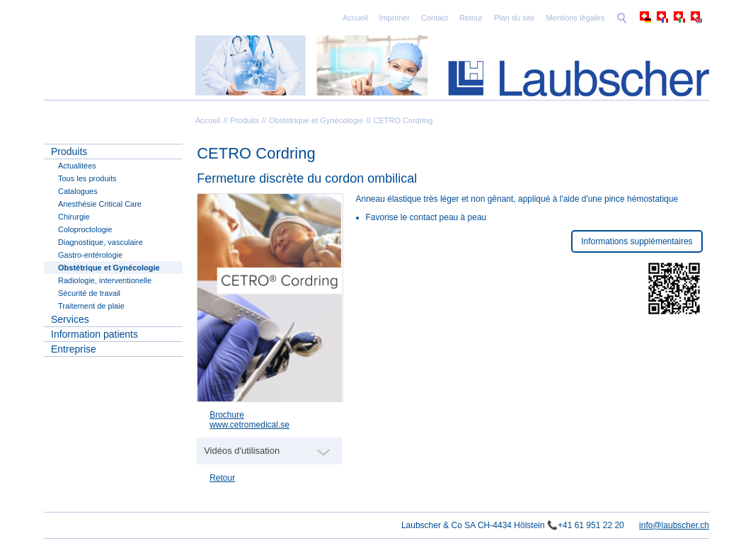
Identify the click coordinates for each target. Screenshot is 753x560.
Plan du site (514, 18)
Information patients (94, 334)
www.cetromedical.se (249, 425)
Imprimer (395, 18)
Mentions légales (575, 18)
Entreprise (74, 349)
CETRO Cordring (403, 120)
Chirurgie (74, 217)
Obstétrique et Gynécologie (316, 120)
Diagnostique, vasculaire (100, 242)
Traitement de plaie (91, 306)
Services (70, 319)
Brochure (227, 415)
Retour (471, 18)
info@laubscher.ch (674, 525)
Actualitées (77, 166)
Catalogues (78, 191)
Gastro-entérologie (90, 255)
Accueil (355, 18)
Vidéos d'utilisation (242, 451)
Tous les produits (87, 178)
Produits (245, 120)
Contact (435, 18)
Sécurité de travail (89, 293)
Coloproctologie (85, 229)
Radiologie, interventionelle (105, 280)
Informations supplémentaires (637, 241)
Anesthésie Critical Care (100, 204)
